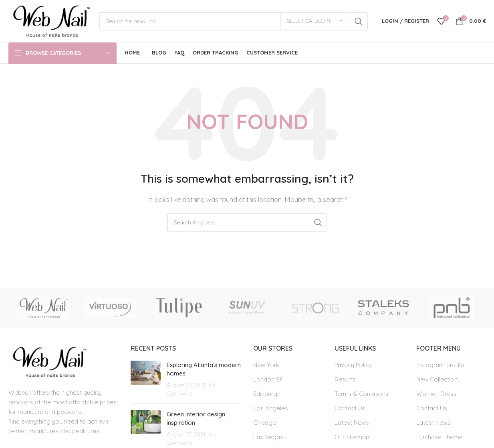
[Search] (234, 21)
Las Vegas (268, 437)
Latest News (352, 423)
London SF (268, 379)
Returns (345, 379)
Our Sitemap (352, 437)
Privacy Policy (353, 365)
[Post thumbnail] (146, 379)
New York (266, 365)
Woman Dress (437, 394)
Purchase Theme (440, 437)
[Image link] (48, 361)
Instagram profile (440, 365)
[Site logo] (50, 20)
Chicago (265, 423)
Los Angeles (271, 408)
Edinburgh (267, 394)
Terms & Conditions (362, 394)
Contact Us (350, 408)
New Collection (437, 379)
